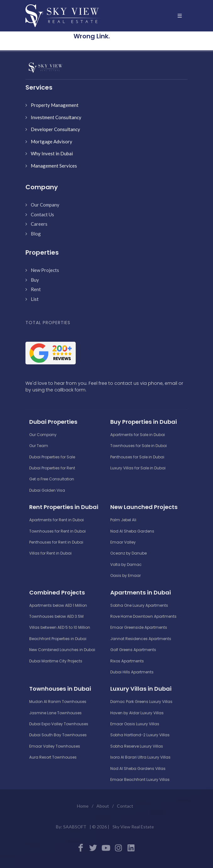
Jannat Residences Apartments (141, 639)
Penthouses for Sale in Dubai (137, 457)
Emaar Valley (123, 542)
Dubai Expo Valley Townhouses (59, 724)
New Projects (45, 270)
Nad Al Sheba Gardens (132, 531)
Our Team (39, 446)
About (103, 806)
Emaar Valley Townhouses (55, 746)
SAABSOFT (75, 827)
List (35, 299)
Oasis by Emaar (126, 575)
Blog (36, 234)
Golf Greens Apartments (133, 650)
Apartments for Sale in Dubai (138, 435)
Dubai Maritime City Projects (56, 661)
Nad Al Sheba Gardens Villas (138, 768)
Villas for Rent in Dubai (50, 553)
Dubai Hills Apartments (132, 672)
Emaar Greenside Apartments (139, 627)
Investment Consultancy (56, 117)
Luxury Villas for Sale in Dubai (138, 468)
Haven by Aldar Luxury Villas (137, 713)
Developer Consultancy (55, 129)
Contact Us (42, 214)
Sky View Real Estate (133, 827)
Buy (35, 280)
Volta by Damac (126, 564)
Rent (36, 289)
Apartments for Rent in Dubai (57, 520)
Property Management (55, 105)
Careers (39, 224)
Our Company (45, 205)
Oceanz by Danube (128, 553)
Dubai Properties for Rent (52, 468)
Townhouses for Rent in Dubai (57, 531)
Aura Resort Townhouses (53, 757)
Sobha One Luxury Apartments (139, 605)
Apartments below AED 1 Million (58, 605)
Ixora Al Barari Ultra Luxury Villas (140, 757)
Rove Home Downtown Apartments (143, 616)
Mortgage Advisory (52, 141)
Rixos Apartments (127, 661)
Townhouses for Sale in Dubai (139, 446)
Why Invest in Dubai (52, 153)
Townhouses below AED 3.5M (56, 616)
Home (83, 806)
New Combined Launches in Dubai (62, 650)
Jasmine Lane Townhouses (55, 713)
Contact (125, 806)
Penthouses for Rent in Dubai (56, 542)
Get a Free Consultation (52, 479)
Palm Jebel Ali (123, 520)
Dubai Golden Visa (47, 490)
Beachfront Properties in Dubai (58, 639)
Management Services (54, 166)
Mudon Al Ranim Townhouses (58, 702)
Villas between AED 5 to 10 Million (60, 627)
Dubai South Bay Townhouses (58, 735)
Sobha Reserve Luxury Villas (137, 746)
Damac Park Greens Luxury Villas (141, 702)
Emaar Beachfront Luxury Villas (140, 780)
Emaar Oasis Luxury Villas (135, 724)
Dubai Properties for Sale (52, 457)
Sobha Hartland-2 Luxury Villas (140, 735)
